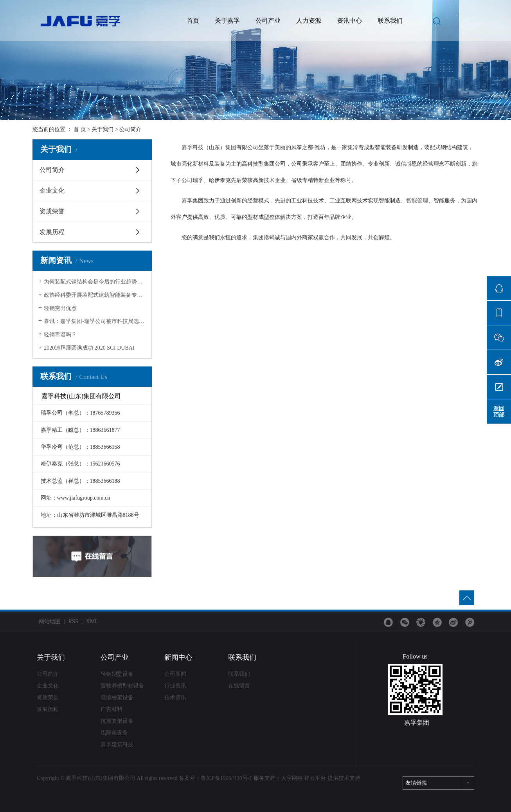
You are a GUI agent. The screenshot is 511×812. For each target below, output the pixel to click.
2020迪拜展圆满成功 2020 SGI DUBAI (89, 348)
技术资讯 (175, 697)
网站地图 (50, 622)
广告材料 (112, 709)
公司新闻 (175, 674)
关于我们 (103, 129)
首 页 (80, 129)
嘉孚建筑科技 (117, 744)
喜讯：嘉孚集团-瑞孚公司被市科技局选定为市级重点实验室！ (95, 321)
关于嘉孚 (227, 21)
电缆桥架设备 (117, 697)
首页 (193, 21)
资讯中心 (349, 21)
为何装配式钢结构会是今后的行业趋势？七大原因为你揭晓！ (95, 282)
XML (92, 622)
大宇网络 (292, 778)
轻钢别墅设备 (117, 674)
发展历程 (52, 232)
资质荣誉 (52, 211)
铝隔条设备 (114, 733)
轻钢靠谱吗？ (60, 335)
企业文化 (52, 190)
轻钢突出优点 (60, 308)
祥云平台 (315, 778)
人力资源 (309, 21)
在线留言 (239, 686)
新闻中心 (178, 657)
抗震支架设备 (117, 721)
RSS (73, 622)
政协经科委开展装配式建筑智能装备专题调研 (95, 295)
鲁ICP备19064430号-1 (226, 778)
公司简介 (52, 170)
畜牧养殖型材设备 (122, 686)
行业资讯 (175, 686)
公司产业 (268, 21)
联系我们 (390, 21)
